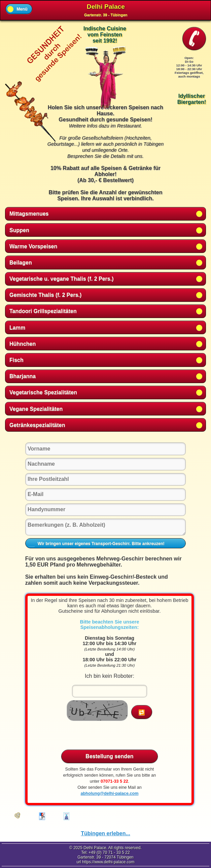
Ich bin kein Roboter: (110, 676)
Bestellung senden (110, 756)
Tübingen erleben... (105, 833)
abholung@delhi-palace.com (109, 793)
